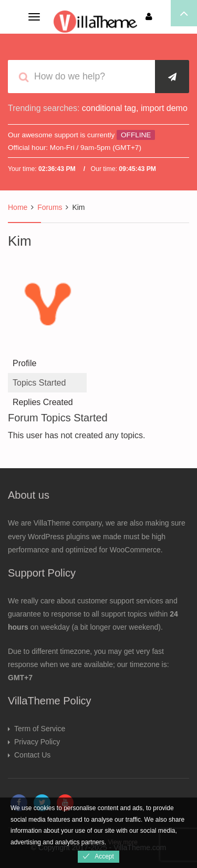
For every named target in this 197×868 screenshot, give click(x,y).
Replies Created (43, 402)
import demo (164, 108)
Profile (24, 363)
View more (122, 842)
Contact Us (32, 755)
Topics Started (39, 383)
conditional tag (109, 108)
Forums (50, 207)
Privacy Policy (37, 742)
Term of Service (40, 729)
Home (18, 207)
